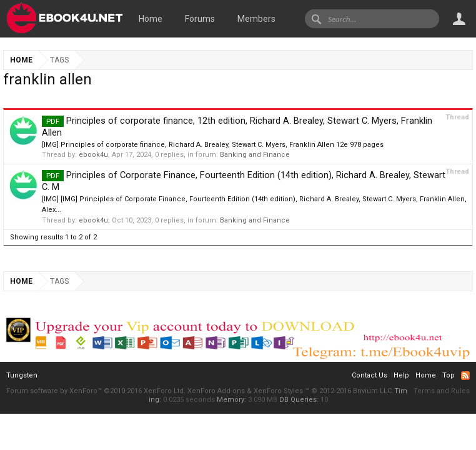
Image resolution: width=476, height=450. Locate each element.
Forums (200, 19)
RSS (465, 376)
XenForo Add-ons (216, 391)
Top (449, 375)
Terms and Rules (442, 391)
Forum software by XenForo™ (96, 391)
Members (256, 19)
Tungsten (22, 375)
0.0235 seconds (189, 400)
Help (401, 375)
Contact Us (369, 375)
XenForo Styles (278, 391)
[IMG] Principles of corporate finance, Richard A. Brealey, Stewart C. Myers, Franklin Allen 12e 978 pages (213, 145)
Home (151, 19)
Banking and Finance (255, 155)
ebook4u (93, 155)
